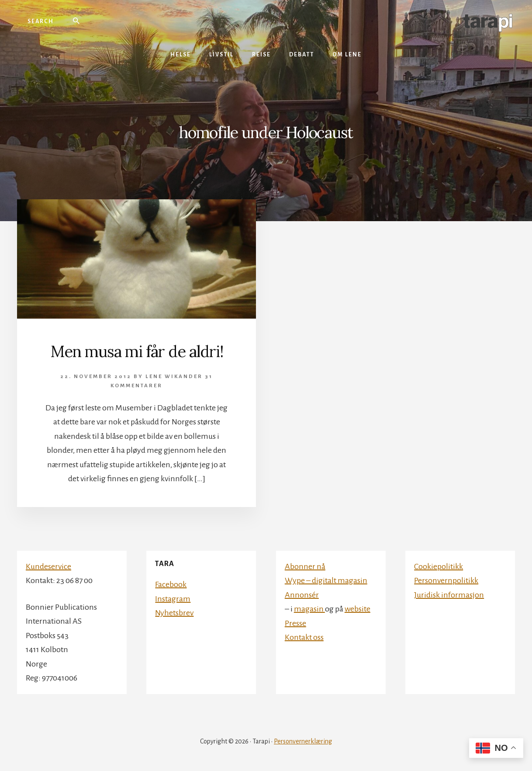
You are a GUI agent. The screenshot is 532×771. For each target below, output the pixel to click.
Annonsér (302, 595)
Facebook (171, 584)
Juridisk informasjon (449, 595)
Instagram (173, 599)
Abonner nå (305, 566)
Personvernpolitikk (446, 580)
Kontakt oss (304, 637)
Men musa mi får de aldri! (137, 351)
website (358, 609)
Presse (295, 623)
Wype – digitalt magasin (326, 580)
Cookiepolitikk (439, 566)
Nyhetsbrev (174, 613)
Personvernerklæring (303, 741)
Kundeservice (48, 566)
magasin (309, 609)
